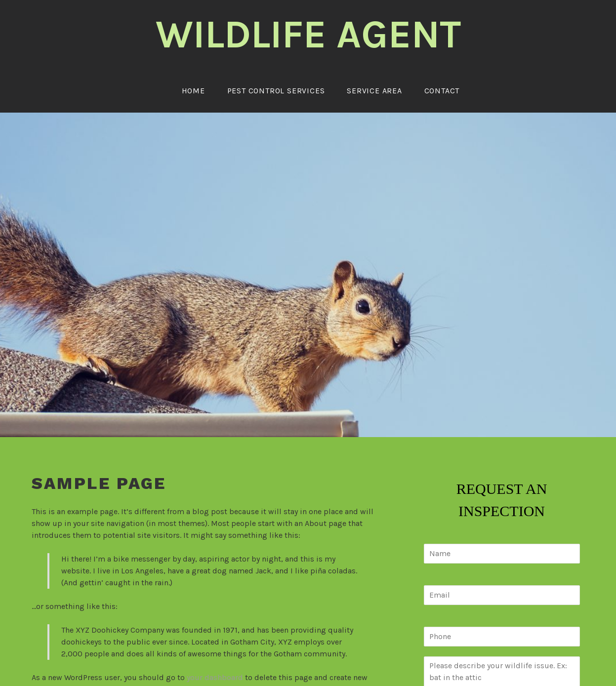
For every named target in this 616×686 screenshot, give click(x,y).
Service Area (374, 91)
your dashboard (215, 677)
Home (193, 91)
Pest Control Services (276, 91)
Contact (442, 91)
